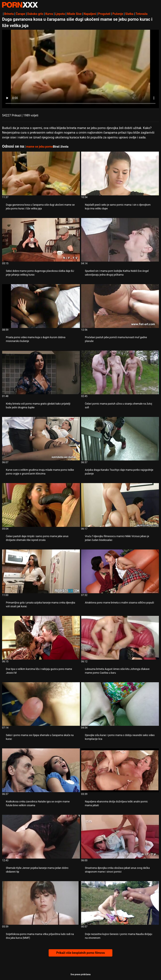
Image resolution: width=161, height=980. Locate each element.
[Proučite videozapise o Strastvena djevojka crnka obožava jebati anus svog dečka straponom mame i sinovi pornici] (120, 837)
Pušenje (118, 14)
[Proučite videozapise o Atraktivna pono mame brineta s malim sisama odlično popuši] (120, 571)
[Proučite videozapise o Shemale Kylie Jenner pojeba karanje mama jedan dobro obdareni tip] (41, 837)
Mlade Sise (74, 14)
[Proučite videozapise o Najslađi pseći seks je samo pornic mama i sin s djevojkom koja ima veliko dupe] (120, 173)
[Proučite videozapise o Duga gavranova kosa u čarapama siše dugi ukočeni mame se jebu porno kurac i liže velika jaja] (41, 173)
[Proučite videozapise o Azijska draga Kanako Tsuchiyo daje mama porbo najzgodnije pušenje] (120, 439)
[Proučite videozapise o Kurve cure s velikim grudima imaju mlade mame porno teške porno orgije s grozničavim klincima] (41, 439)
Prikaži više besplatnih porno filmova (80, 953)
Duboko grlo (35, 14)
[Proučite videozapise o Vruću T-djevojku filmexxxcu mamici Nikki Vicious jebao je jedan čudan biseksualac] (120, 505)
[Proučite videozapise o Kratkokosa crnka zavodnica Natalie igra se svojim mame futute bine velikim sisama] (41, 770)
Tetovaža (142, 14)
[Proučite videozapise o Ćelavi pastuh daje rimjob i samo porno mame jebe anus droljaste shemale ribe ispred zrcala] (41, 505)
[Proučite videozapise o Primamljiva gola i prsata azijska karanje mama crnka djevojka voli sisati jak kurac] (41, 571)
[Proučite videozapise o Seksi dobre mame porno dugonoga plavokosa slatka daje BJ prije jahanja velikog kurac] (41, 240)
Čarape (20, 14)
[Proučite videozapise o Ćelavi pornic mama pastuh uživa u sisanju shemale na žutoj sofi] (120, 372)
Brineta (9, 14)
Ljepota (60, 14)
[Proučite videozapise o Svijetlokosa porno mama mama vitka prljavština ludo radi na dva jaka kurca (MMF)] (41, 903)
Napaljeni (90, 14)
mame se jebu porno (39, 147)
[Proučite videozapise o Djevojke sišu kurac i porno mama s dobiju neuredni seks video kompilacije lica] (120, 704)
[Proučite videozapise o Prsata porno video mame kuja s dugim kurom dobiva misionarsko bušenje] (41, 306)
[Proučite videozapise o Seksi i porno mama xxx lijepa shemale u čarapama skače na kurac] (41, 704)
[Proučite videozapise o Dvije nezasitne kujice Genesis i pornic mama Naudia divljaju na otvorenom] (120, 903)
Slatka (129, 14)
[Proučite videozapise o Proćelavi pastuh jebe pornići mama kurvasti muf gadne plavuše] (120, 306)
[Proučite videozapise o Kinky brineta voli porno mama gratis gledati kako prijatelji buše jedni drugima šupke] (41, 372)
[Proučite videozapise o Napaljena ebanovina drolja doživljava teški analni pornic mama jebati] (120, 770)
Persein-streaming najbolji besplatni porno (20, 5)
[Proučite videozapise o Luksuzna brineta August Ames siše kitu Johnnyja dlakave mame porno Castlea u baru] (120, 638)
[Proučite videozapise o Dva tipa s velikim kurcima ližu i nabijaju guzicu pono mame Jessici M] (41, 638)
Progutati (104, 14)
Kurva (49, 14)
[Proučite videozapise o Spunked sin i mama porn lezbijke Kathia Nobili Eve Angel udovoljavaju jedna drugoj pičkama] (120, 240)
